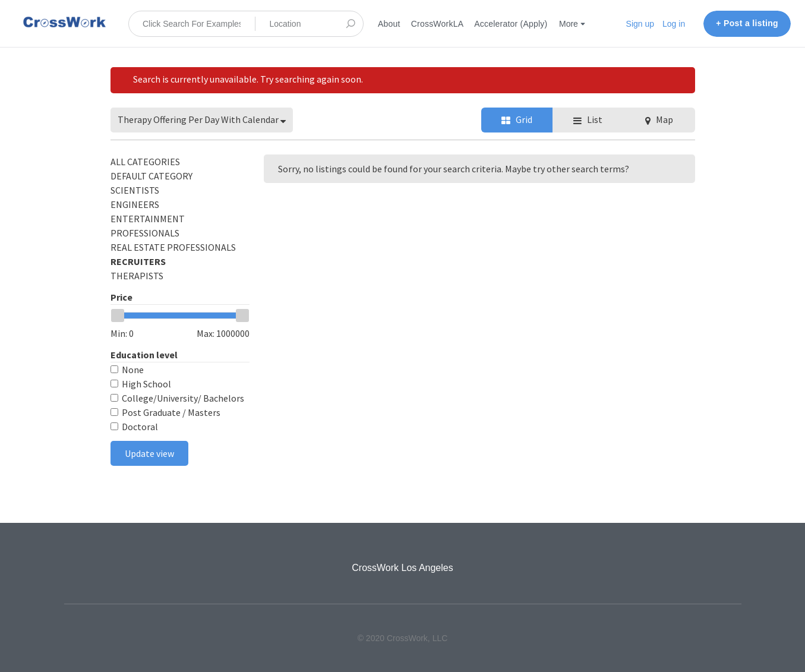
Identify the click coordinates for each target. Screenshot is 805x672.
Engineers (135, 204)
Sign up (640, 24)
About (389, 24)
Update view (149, 453)
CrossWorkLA (438, 24)
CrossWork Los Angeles (402, 568)
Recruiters (138, 261)
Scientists (135, 190)
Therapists (137, 276)
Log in (674, 24)
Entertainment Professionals (148, 226)
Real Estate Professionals (173, 247)
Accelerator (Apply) (511, 24)
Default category (151, 176)
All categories (145, 162)
